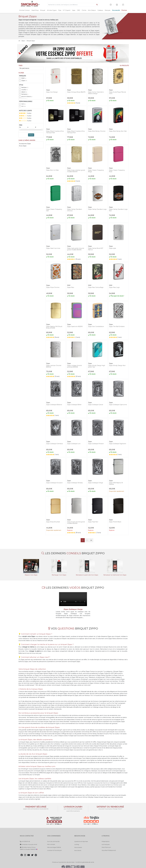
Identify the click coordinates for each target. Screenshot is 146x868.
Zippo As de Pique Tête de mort (117, 93)
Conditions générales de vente (85, 862)
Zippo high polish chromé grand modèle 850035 (76, 249)
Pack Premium (106, 847)
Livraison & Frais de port (54, 850)
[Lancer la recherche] (97, 5)
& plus (25, 113)
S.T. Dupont (67, 10)
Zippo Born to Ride (52, 170)
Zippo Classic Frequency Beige (96, 171)
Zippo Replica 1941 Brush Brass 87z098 (54, 327)
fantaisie (25, 94)
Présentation (106, 841)
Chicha (84, 10)
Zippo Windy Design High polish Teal (97, 366)
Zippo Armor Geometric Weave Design (96, 93)
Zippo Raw (71, 287)
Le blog (77, 844)
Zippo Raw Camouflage (96, 287)
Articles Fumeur (25, 10)
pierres (37, 750)
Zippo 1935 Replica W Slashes (116, 483)
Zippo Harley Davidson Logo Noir (118, 210)
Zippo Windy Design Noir (117, 365)
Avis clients (78, 850)
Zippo (23, 41)
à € (32, 127)
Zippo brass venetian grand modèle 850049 (76, 171)
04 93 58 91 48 (25, 841)
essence (32, 717)
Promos (124, 10)
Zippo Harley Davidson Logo (97, 209)
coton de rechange (64, 760)
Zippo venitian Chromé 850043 (54, 366)
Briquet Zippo (31, 41)
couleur (25, 90)
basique (25, 87)
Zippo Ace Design (52, 92)
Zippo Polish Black (115, 522)
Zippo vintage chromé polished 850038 (74, 366)
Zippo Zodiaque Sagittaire (118, 444)
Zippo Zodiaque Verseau (75, 483)
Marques (108, 10)
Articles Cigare (52, 10)
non (23, 104)
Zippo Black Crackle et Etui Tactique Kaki (55, 132)
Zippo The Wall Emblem (117, 326)
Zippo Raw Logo (114, 287)
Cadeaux (100, 10)
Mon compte (51, 844)
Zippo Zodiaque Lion (74, 444)
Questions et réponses (81, 841)
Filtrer (31, 135)
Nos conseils (78, 847)
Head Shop (35, 10)
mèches (29, 750)
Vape (74, 10)
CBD (79, 10)
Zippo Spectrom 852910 (75, 326)
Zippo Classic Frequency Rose (117, 171)
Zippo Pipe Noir (93, 522)
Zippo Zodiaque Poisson (96, 444)
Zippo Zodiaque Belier (74, 405)
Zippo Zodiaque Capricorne (118, 405)
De (23, 127)
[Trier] (31, 68)
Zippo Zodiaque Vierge (95, 483)
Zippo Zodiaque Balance (54, 405)
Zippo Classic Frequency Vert (54, 210)
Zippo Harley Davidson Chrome (75, 210)
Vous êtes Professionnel (109, 850)
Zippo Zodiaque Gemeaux (55, 444)
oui (24, 106)
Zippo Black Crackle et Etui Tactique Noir (76, 132)
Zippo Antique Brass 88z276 (76, 92)
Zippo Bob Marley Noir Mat (118, 131)
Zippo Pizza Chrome (53, 287)
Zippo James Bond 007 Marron (96, 249)
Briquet (43, 10)
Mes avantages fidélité (54, 847)
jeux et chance (27, 97)
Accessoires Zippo (25, 144)
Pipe (60, 10)
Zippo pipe (112, 248)
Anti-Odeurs (92, 10)
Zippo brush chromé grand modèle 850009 (76, 523)
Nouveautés (116, 10)
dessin (24, 92)
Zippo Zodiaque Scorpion (54, 483)
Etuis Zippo (23, 146)
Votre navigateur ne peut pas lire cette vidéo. (73, 599)
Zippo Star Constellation (96, 326)
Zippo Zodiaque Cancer (96, 405)
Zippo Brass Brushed (53, 522)
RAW (24, 78)
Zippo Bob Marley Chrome (97, 131)
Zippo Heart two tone (53, 248)
